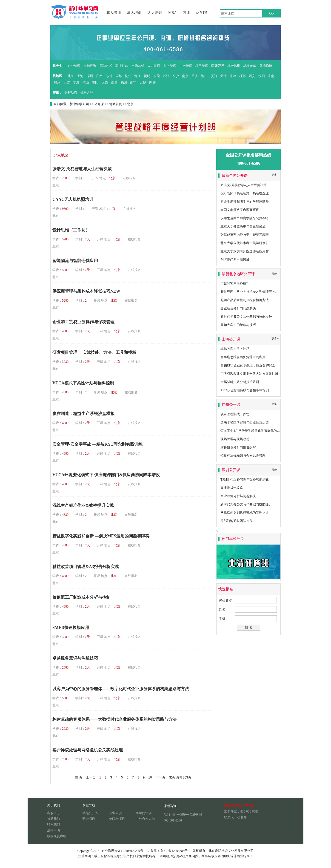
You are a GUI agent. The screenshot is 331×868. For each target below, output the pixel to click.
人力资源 (154, 66)
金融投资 (90, 66)
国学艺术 (106, 66)
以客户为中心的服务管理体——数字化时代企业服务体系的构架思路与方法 (121, 689)
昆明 (147, 76)
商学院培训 (144, 813)
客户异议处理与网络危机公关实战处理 (88, 750)
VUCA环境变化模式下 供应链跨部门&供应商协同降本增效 (106, 475)
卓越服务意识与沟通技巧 (75, 658)
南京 (185, 76)
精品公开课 (90, 813)
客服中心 (54, 813)
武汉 (166, 76)
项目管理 (202, 66)
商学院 (201, 13)
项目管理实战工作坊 (235, 414)
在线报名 (129, 178)
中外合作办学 (145, 819)
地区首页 (116, 104)
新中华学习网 (79, 104)
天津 (223, 76)
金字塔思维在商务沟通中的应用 (243, 357)
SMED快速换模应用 (71, 628)
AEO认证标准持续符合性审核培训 (245, 390)
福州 (124, 82)
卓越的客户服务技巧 (235, 284)
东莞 (157, 76)
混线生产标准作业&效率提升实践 (83, 505)
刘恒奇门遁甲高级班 (235, 260)
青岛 (137, 76)
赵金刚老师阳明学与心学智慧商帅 (245, 202)
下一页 (160, 777)
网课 (152, 82)
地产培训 (234, 66)
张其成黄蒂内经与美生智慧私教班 (245, 235)
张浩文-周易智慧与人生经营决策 (82, 169)
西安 (252, 76)
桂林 (243, 76)
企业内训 (115, 813)
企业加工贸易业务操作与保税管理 (83, 322)
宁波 (76, 82)
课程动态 (71, 93)
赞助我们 (54, 819)
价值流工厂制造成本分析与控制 (81, 597)
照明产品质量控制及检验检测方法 (245, 300)
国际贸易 (218, 66)
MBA (172, 13)
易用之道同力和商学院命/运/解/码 (244, 218)
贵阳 (95, 82)
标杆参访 (250, 66)
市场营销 (138, 66)
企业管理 (74, 66)
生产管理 (186, 66)
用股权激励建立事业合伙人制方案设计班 (249, 374)
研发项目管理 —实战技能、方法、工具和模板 (94, 352)
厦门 (214, 76)
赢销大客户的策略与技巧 (238, 325)
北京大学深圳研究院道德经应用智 (245, 251)
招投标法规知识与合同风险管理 (243, 456)
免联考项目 (117, 819)
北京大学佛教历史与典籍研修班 (243, 226)
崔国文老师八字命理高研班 (240, 210)
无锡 (143, 82)
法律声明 (54, 830)
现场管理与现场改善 (235, 439)
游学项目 (89, 819)
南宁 (133, 82)
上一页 (91, 777)
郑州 (57, 82)
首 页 (79, 777)
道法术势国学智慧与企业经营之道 (245, 422)
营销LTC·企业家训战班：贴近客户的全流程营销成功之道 (261, 365)
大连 (67, 82)
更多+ (275, 175)
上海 (80, 76)
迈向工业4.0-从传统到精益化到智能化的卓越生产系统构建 (262, 431)
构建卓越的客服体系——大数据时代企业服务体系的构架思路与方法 (114, 719)
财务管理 (170, 66)
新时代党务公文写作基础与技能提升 (246, 317)
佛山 (86, 82)
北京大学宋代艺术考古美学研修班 (245, 243)
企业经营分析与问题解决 (238, 308)
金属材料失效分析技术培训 (240, 382)
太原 (105, 82)
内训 (186, 13)
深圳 (90, 76)
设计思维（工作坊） (71, 230)
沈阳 (262, 76)
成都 (118, 76)
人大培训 (155, 13)
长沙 (176, 76)
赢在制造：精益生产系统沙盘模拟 (83, 414)
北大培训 (114, 13)
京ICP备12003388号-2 (175, 851)
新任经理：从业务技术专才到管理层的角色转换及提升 (259, 292)
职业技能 (122, 66)
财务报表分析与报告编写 (238, 447)
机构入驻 (87, 93)
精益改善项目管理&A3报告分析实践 (86, 567)
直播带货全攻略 (232, 488)
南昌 (114, 82)
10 (150, 777)
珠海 (233, 76)
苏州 (109, 76)
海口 (204, 76)
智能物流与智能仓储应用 (75, 261)
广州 (99, 76)
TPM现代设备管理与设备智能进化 (245, 480)
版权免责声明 (57, 836)
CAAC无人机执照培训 (73, 199)
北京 (71, 76)
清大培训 (134, 13)
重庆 (195, 76)
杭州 (128, 76)
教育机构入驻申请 (239, 806)
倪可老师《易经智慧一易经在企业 (245, 193)
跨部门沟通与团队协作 (237, 521)
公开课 (99, 104)
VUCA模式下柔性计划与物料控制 (83, 383)
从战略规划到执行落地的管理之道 (245, 513)
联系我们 (54, 825)
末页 (172, 777)
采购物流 (266, 66)
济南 (271, 76)
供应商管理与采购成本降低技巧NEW (86, 291)
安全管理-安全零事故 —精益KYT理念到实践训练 (97, 444)
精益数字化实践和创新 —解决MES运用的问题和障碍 (101, 536)
